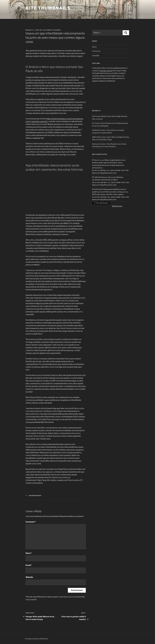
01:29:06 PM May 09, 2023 (104, 197)
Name (29, 553)
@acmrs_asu (99, 160)
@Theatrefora (97, 168)
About (94, 47)
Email (29, 565)
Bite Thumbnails (48, 8)
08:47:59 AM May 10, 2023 (104, 183)
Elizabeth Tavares (52, 30)
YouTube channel (106, 71)
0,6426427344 (35, 496)
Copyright (96, 55)
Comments (96, 51)
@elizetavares (117, 206)
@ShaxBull (99, 189)
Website (29, 577)
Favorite (113, 173)
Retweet (107, 173)
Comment (31, 522)
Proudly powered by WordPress (36, 639)
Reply (102, 173)
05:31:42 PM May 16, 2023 (103, 170)
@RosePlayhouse (101, 177)
